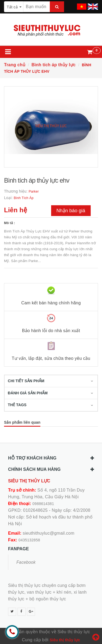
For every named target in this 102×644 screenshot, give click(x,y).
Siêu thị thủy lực (65, 640)
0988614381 (43, 504)
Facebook (26, 562)
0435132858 (29, 540)
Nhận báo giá (71, 211)
